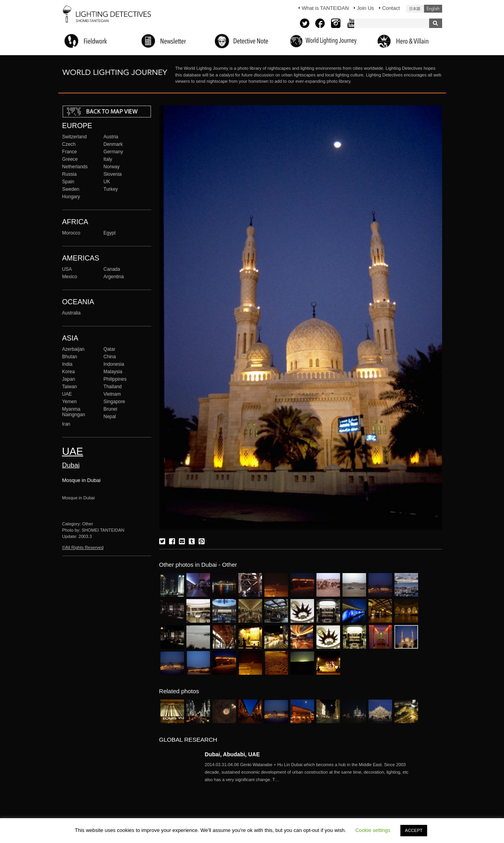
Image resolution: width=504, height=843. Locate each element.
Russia (70, 174)
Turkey (111, 189)
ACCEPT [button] (414, 830)
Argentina (114, 277)
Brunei (111, 409)
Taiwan (70, 387)
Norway (112, 167)
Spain (68, 182)
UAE (67, 394)
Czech (69, 144)
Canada (112, 269)
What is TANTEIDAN (325, 8)
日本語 (415, 9)
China (110, 357)
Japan (69, 379)
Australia (72, 313)
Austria (111, 137)
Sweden (71, 189)
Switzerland (74, 137)
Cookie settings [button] (373, 830)
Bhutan (70, 357)
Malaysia (113, 372)
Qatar (110, 349)
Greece (70, 159)
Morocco (71, 233)
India (67, 364)
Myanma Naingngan (74, 412)
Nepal (110, 417)
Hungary (71, 197)
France (70, 152)
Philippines (115, 379)
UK (107, 182)
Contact (391, 8)
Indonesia (114, 364)
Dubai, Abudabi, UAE (232, 754)
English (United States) (433, 9)
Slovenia (113, 174)
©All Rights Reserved (83, 547)
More (311, 772)
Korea (69, 372)
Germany (113, 152)
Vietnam (112, 394)
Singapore (114, 402)
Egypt (110, 233)
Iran (66, 424)
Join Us (365, 8)
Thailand (113, 387)
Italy (108, 159)
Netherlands (75, 167)
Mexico (70, 277)
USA (67, 269)
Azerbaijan (73, 349)
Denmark (113, 144)
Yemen (70, 402)
